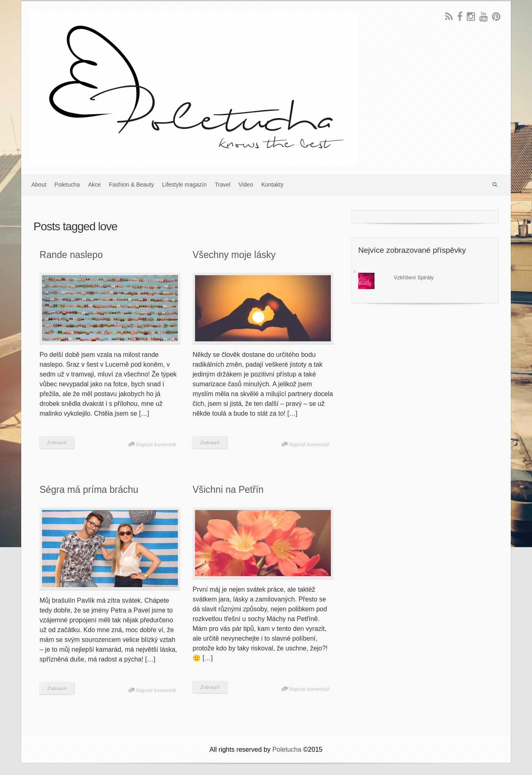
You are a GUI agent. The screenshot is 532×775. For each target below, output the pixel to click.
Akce (94, 185)
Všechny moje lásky (234, 255)
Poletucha (67, 185)
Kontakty (272, 185)
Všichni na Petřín (228, 490)
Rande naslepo (71, 255)
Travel (222, 185)
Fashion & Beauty (132, 185)
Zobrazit (57, 443)
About (39, 185)
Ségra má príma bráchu (89, 490)
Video (246, 185)
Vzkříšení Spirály (414, 277)
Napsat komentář (156, 444)
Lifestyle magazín (185, 185)
